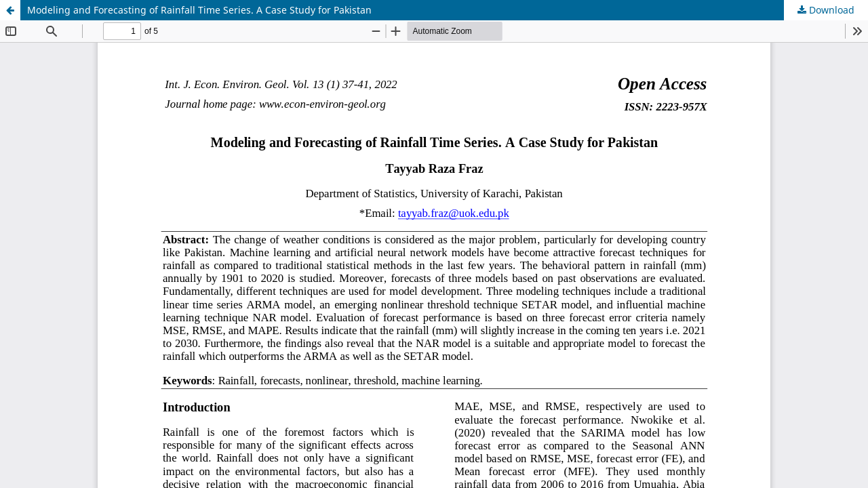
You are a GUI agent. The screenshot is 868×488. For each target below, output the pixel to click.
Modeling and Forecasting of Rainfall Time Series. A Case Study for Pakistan (199, 10)
